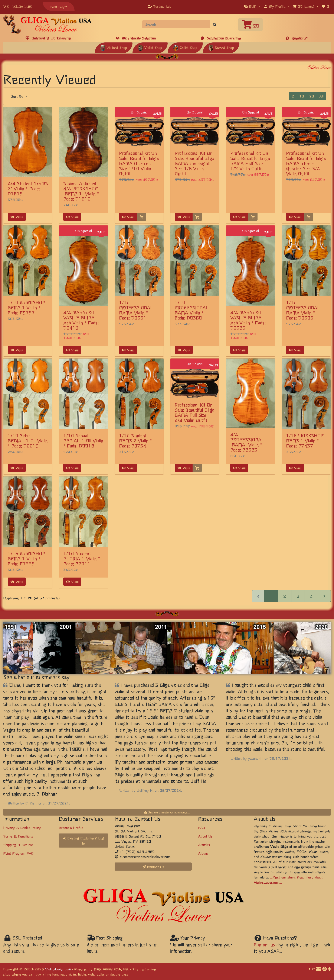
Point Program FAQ (18, 853)
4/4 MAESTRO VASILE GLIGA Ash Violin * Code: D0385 (248, 320)
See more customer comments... (167, 812)
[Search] (176, 24)
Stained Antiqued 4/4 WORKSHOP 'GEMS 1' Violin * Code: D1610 (81, 191)
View (17, 217)
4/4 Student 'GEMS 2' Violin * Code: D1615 (28, 188)
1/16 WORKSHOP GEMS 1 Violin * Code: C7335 (26, 558)
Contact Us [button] (153, 867)
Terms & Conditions (18, 836)
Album (203, 853)
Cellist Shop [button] (185, 47)
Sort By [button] (18, 96)
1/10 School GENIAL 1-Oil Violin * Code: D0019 (28, 441)
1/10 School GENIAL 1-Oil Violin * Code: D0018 (83, 441)
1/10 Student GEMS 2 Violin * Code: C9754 (135, 441)
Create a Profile (71, 828)
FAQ (202, 828)
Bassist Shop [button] (221, 47)
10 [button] (302, 96)
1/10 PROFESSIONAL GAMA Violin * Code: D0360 (192, 310)
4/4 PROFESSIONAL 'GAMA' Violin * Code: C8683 (247, 442)
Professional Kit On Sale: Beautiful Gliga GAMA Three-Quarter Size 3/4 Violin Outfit (306, 163)
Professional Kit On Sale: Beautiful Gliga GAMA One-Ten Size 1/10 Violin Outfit (139, 163)
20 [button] (312, 96)
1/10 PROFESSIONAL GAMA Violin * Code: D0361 (136, 310)
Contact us (264, 944)
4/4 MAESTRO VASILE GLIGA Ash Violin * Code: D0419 (81, 320)
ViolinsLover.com (19, 6)
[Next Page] (324, 596)
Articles (204, 845)
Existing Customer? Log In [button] (83, 841)
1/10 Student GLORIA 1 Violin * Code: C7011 (82, 558)
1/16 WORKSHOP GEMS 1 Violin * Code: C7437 (305, 441)
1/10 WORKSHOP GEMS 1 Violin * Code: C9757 (26, 307)
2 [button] (293, 96)
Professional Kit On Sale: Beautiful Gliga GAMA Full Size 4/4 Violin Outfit (194, 412)
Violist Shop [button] (150, 47)
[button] (252, 6)
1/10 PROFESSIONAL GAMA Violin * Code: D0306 (303, 310)
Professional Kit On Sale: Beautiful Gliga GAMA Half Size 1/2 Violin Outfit (250, 161)
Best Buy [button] (57, 7)
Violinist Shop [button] (114, 47)
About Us (205, 836)
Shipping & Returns (18, 845)
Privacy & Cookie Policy (22, 828)
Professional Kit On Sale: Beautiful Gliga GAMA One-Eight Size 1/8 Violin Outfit (194, 163)
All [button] (321, 96)
